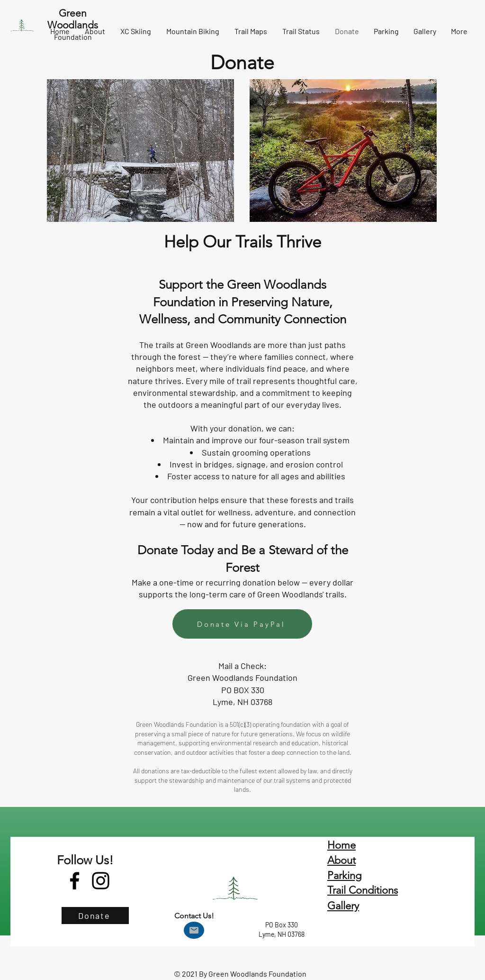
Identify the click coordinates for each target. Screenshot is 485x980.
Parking (344, 875)
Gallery (343, 906)
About (341, 860)
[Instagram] (101, 881)
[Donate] (95, 916)
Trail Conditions (363, 890)
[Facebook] (75, 881)
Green (73, 13)
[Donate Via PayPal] (242, 624)
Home (341, 845)
